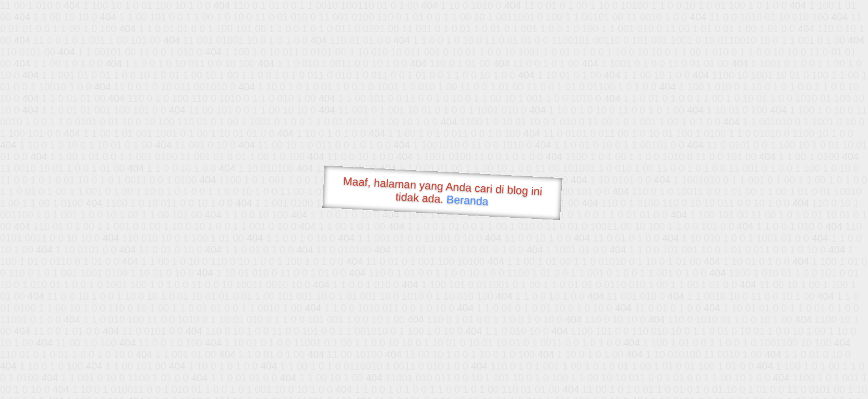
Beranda (467, 200)
